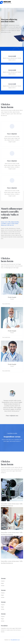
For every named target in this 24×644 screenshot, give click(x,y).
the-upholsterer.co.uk (15, 640)
